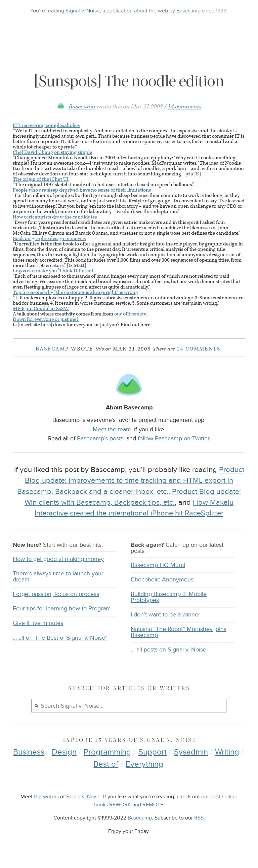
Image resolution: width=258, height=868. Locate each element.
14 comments (184, 107)
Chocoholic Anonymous (162, 580)
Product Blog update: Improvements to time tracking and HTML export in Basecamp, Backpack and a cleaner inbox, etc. (131, 481)
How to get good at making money (58, 559)
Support (153, 752)
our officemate (130, 314)
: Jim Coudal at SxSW (41, 309)
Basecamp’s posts (100, 438)
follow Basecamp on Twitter (173, 438)
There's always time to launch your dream (58, 577)
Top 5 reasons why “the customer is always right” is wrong (75, 292)
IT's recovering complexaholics (46, 125)
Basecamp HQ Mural (158, 565)
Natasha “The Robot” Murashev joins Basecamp (179, 632)
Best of (106, 764)
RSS (199, 818)
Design (64, 752)
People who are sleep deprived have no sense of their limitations (82, 190)
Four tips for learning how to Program (62, 609)
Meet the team (112, 429)
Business (29, 752)
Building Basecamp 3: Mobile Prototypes (169, 597)
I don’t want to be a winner (165, 615)
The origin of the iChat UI (41, 179)
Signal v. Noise (83, 11)
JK (197, 174)
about (141, 11)
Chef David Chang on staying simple (52, 152)
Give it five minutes (38, 623)
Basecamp (188, 11)
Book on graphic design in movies (49, 239)
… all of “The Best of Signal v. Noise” (60, 638)
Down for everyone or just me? (46, 319)
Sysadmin (191, 752)
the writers (46, 797)
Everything (144, 764)
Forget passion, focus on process (56, 594)
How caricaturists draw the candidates (55, 217)
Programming (107, 752)
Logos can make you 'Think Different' (54, 271)
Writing (227, 752)
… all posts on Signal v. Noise (168, 650)
